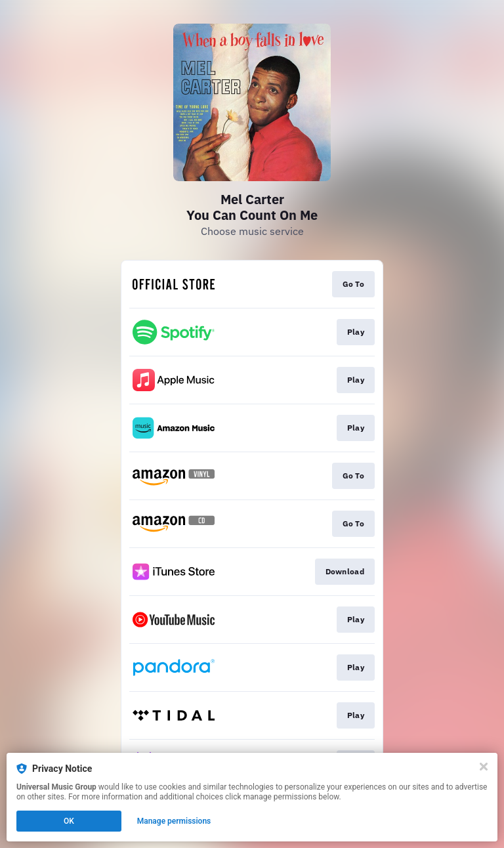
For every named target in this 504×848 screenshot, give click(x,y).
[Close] (484, 767)
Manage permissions (174, 821)
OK (69, 821)
